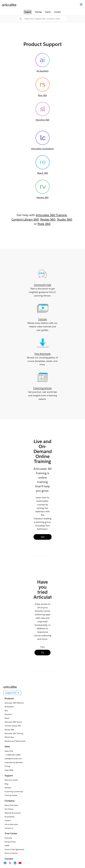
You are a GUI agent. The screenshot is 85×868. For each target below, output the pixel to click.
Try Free (42, 653)
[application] (78, 861)
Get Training (43, 538)
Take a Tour (43, 648)
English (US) (13, 693)
